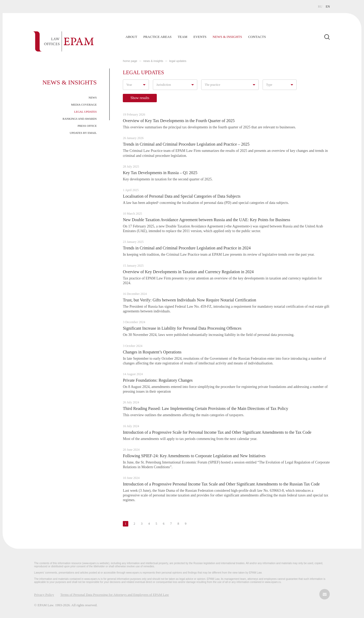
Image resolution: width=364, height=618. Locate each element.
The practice (212, 85)
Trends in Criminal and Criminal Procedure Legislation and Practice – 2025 (186, 144)
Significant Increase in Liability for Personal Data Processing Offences (182, 328)
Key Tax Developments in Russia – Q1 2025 (160, 173)
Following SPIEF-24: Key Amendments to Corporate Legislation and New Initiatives (194, 456)
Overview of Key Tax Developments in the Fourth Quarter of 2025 (179, 121)
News (93, 98)
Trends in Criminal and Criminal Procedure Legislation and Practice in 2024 (187, 248)
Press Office (87, 126)
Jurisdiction (164, 85)
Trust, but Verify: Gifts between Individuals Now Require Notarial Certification (189, 300)
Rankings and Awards (80, 119)
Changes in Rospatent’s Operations (152, 352)
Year (129, 85)
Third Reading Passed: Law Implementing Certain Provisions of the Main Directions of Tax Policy (206, 408)
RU (320, 7)
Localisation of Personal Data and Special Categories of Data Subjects (182, 196)
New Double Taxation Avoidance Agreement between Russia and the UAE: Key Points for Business (206, 220)
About (131, 37)
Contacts (257, 37)
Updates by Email (83, 133)
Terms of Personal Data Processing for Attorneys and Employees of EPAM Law (115, 595)
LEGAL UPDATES (178, 61)
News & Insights (227, 37)
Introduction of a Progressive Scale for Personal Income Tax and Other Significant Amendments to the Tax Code (217, 432)
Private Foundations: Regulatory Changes (158, 380)
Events (200, 37)
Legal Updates (85, 112)
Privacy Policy (44, 595)
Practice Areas (157, 37)
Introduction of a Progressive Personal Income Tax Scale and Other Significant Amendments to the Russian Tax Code (221, 484)
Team (183, 37)
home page (130, 61)
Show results (140, 98)
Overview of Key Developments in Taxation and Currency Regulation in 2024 (188, 272)
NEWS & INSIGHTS (153, 61)
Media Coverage (84, 105)
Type (269, 85)
